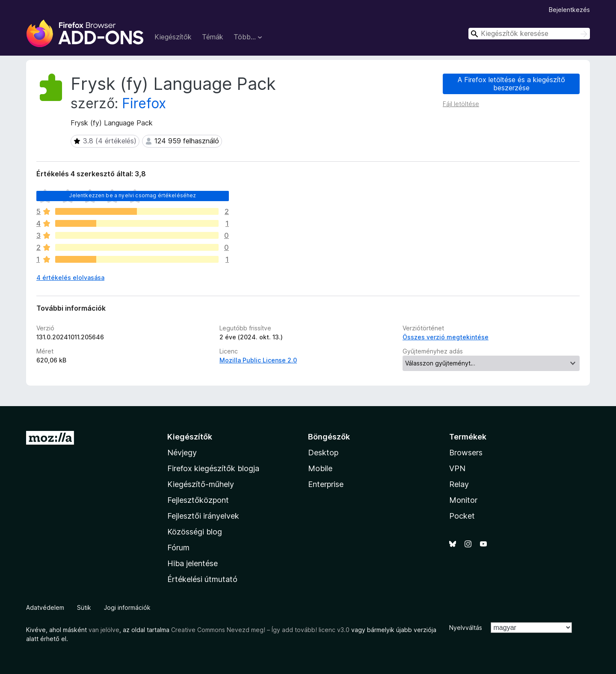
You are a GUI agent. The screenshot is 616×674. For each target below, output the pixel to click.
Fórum (178, 548)
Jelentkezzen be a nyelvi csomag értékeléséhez (132, 195)
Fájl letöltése (461, 104)
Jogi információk (127, 607)
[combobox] (529, 34)
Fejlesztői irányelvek (203, 516)
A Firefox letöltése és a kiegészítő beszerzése (511, 84)
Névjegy (182, 453)
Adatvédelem (45, 607)
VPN (457, 468)
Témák (213, 37)
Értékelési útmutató (202, 579)
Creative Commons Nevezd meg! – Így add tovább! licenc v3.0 (260, 630)
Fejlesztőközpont (198, 500)
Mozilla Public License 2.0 (258, 360)
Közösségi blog (195, 532)
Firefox (144, 103)
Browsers (466, 453)
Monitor (463, 500)
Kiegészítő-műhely (201, 484)
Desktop (323, 453)
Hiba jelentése (192, 563)
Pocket (462, 516)
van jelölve (104, 630)
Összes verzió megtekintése (446, 337)
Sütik (84, 607)
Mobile (320, 468)
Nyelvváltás (466, 628)
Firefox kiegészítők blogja (213, 468)
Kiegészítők (173, 37)
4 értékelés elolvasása (70, 278)
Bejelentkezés (569, 10)
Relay (459, 484)
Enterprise (326, 484)
